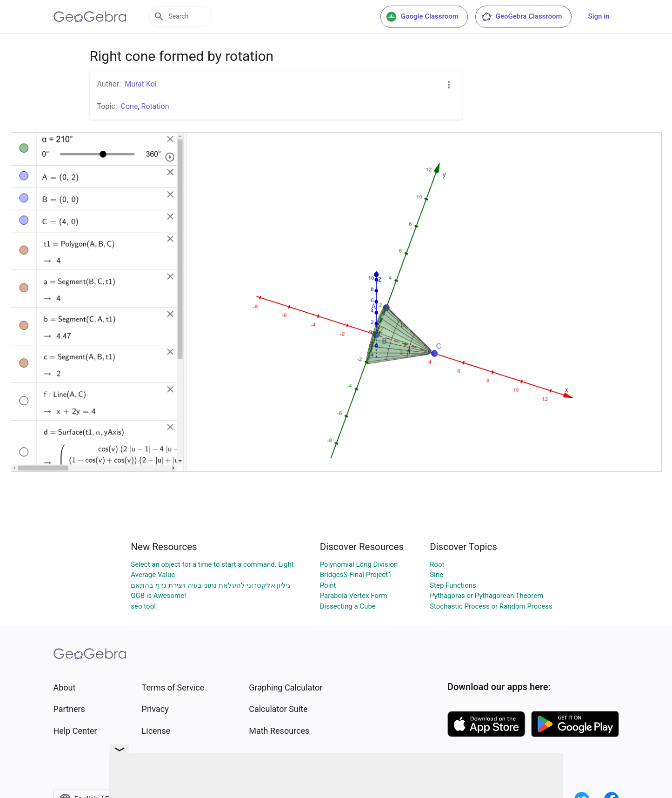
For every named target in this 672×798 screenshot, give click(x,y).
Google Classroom (422, 17)
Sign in (599, 16)
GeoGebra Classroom (522, 17)
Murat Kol (141, 84)
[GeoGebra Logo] (90, 17)
